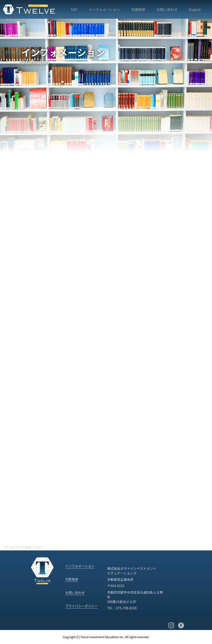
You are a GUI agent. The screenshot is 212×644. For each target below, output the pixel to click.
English (195, 9)
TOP (74, 9)
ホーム (9, 547)
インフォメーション (104, 9)
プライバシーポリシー (82, 606)
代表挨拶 (138, 9)
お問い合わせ (167, 9)
